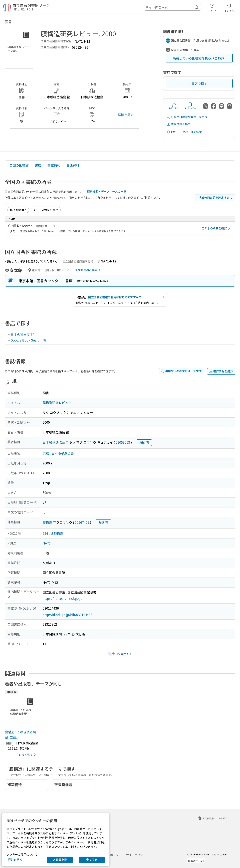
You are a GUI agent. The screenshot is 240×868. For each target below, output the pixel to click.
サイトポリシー (136, 855)
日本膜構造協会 (54, 442)
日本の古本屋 (23, 334)
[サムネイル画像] (22, 712)
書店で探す (199, 83)
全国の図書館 (19, 165)
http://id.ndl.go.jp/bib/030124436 (67, 615)
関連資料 (73, 165)
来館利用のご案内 (88, 270)
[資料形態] (46, 210)
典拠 (144, 443)
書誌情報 (54, 165)
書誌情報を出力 (179, 124)
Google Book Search (28, 340)
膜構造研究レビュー (57, 403)
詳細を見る (126, 115)
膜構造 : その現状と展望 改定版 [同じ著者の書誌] (20, 734)
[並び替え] (18, 210)
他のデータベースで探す (184, 132)
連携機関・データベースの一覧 (109, 192)
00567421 (82, 522)
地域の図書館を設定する (216, 198)
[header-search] (173, 7)
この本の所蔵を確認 (217, 228)
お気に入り (174, 106)
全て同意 (92, 860)
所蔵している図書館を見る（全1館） (199, 58)
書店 (38, 165)
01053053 (123, 442)
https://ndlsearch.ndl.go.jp (62, 598)
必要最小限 (60, 860)
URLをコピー (190, 106)
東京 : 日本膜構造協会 (58, 453)
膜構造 (47, 522)
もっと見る (28, 755)
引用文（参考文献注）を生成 (187, 117)
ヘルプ (212, 7)
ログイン (229, 7)
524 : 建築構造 (53, 533)
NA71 (47, 543)
